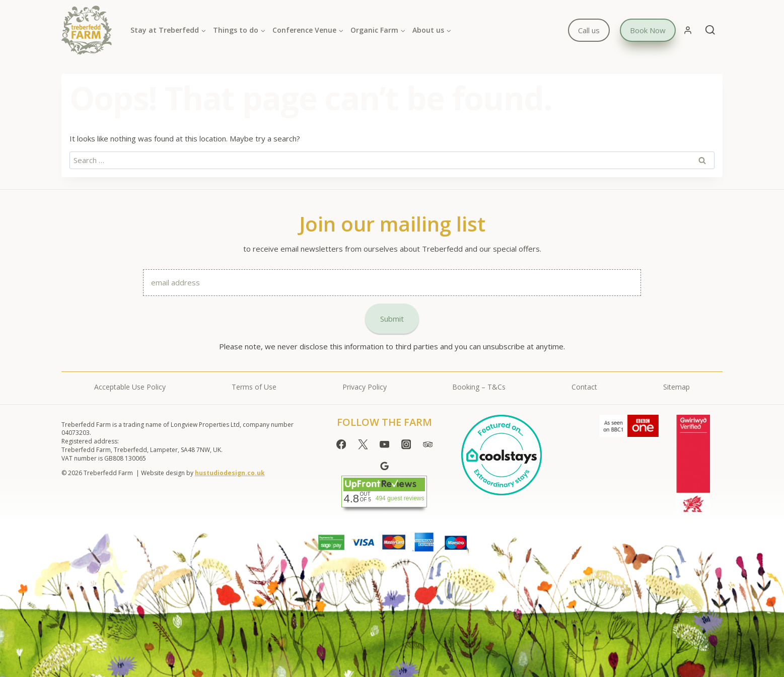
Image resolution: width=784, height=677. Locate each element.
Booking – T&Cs (479, 387)
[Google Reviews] (384, 466)
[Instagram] (406, 445)
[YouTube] (384, 445)
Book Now (648, 30)
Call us (589, 30)
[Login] (688, 30)
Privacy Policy (365, 387)
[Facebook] (341, 445)
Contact (584, 387)
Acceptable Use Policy (130, 387)
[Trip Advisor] (428, 445)
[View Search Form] (710, 30)
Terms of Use (254, 387)
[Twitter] (363, 445)
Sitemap (676, 387)
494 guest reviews (400, 498)
